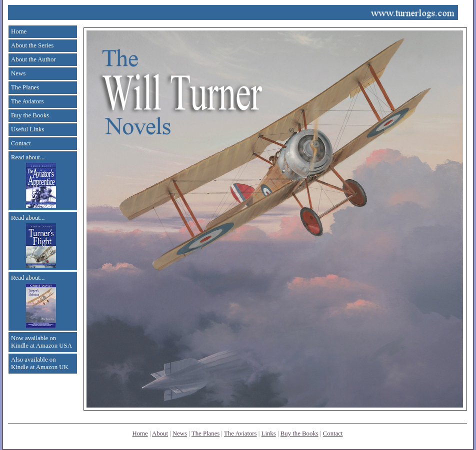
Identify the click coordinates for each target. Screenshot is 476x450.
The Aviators (27, 101)
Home (19, 31)
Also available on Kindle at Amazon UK (40, 363)
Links (269, 434)
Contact (21, 143)
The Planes (25, 87)
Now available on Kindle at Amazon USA (41, 342)
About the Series (32, 45)
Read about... (33, 181)
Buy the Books (30, 115)
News (18, 73)
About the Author (33, 59)
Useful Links (27, 129)
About (160, 434)
